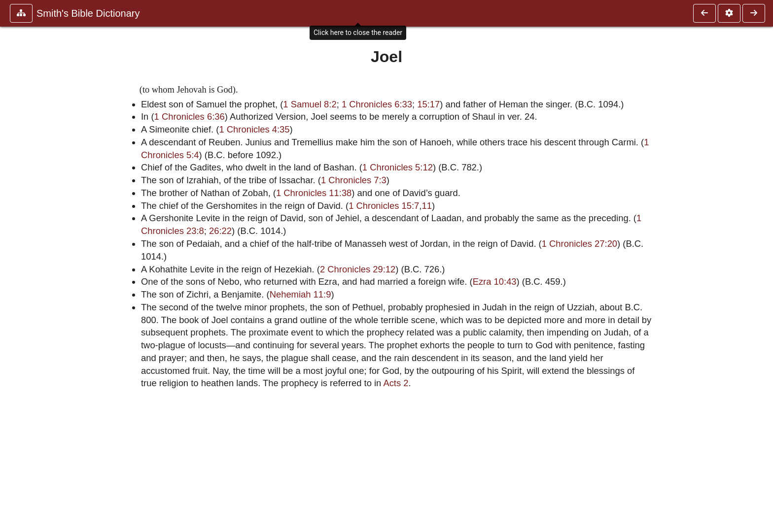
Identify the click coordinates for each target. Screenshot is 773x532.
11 (426, 206)
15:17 (428, 104)
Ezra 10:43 (495, 282)
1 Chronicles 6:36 (190, 116)
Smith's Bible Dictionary (88, 13)
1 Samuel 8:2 (310, 104)
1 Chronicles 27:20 (580, 244)
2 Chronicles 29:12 (358, 269)
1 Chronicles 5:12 (398, 167)
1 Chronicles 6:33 (377, 104)
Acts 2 (396, 383)
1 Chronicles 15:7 (384, 206)
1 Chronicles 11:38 (314, 193)
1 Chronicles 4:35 (254, 129)
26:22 (220, 231)
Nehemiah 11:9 (300, 294)
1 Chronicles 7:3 (354, 180)
